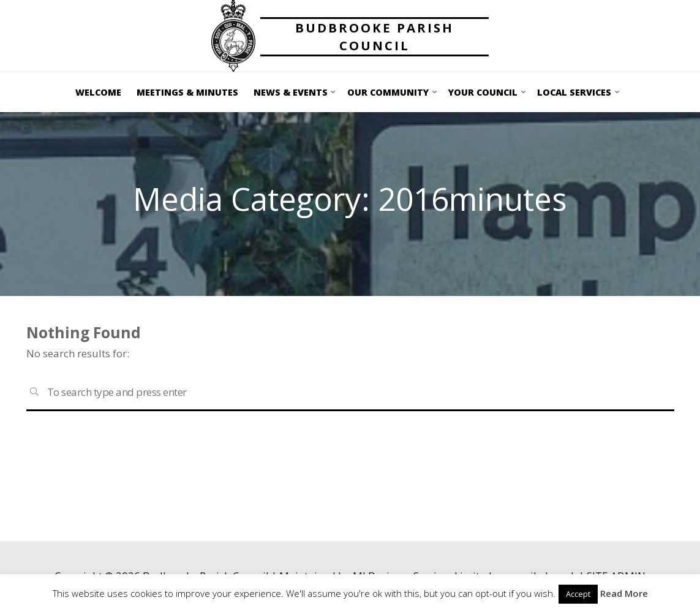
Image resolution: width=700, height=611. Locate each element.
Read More (624, 593)
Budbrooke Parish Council (374, 36)
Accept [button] (578, 594)
